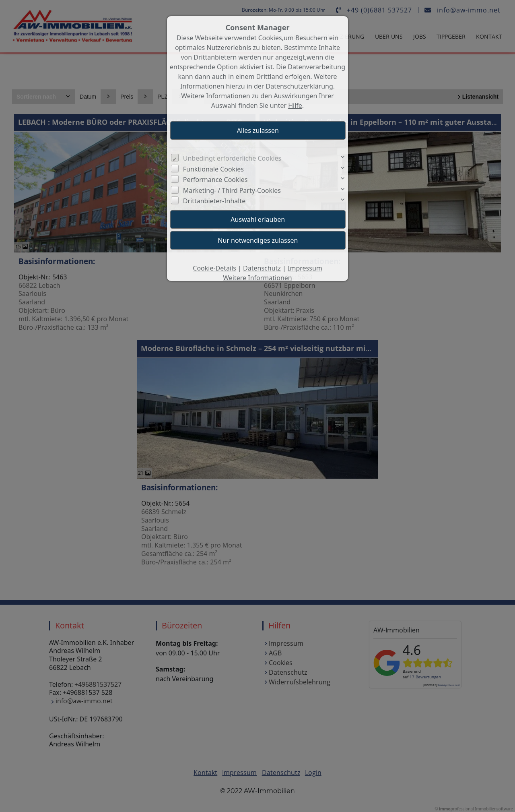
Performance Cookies (215, 180)
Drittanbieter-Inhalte (214, 201)
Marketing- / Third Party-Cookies (232, 190)
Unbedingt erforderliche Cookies (232, 158)
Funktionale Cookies (213, 169)
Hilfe (295, 105)
